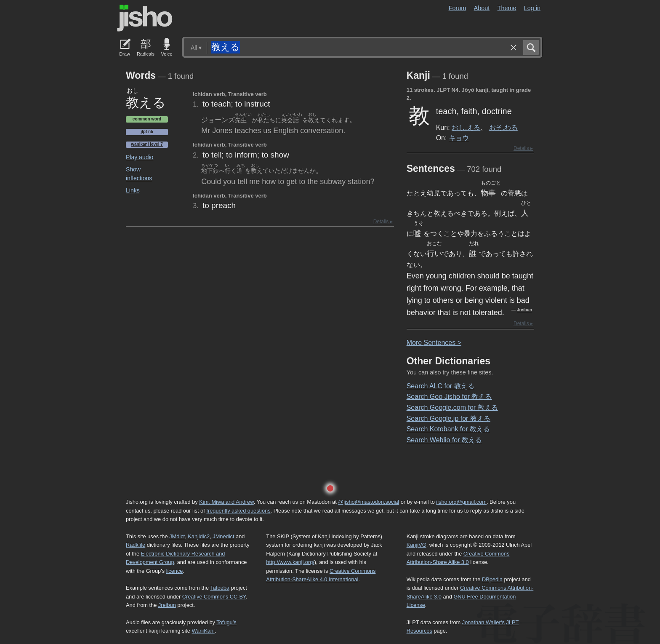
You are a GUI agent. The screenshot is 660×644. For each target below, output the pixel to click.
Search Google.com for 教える (452, 408)
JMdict (177, 536)
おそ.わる (503, 127)
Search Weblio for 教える (444, 440)
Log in (532, 8)
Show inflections (139, 174)
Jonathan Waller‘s (483, 622)
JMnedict (223, 536)
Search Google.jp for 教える (448, 418)
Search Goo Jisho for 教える (449, 397)
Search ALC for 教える (440, 386)
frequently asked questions (238, 511)
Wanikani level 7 (147, 144)
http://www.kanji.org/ (290, 562)
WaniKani (203, 631)
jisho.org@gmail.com (461, 502)
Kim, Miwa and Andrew (226, 502)
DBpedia (492, 579)
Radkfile (136, 545)
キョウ (459, 138)
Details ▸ (383, 222)
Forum (458, 8)
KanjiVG (416, 545)
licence (175, 571)
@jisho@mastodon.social (369, 502)
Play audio (140, 157)
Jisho (145, 18)
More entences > (434, 343)
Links (133, 190)
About (482, 8)
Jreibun (524, 310)
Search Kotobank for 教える (448, 429)
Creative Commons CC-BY (214, 597)
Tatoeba (220, 588)
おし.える (466, 127)
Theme (507, 8)
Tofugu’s (226, 622)
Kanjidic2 (199, 536)
